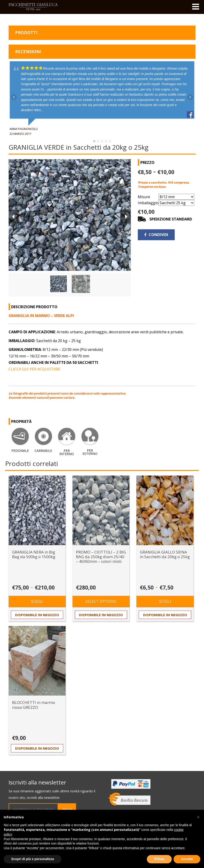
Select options (101, 601)
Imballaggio (148, 203)
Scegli (37, 601)
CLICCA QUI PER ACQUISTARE (34, 369)
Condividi (156, 235)
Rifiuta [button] (159, 859)
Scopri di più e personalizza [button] (33, 859)
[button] (198, 817)
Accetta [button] (187, 859)
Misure (144, 197)
